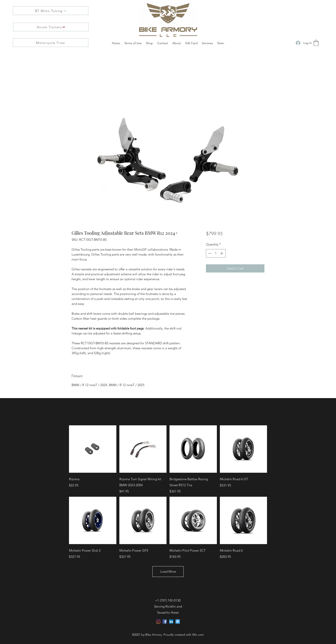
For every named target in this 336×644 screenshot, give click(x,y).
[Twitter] (178, 621)
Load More (168, 571)
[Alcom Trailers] (51, 27)
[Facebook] (165, 621)
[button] (316, 43)
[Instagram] (158, 621)
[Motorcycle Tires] (51, 43)
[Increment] (222, 253)
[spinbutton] (216, 253)
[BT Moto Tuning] (51, 11)
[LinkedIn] (171, 621)
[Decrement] (209, 253)
